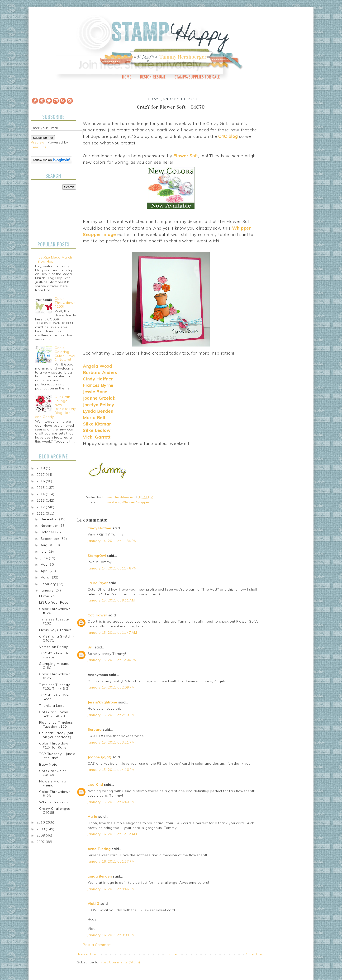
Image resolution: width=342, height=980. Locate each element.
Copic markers (109, 502)
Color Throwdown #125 (55, 676)
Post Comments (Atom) (120, 962)
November (50, 526)
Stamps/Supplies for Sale (197, 77)
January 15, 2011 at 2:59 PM (111, 715)
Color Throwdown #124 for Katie (55, 745)
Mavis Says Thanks (55, 630)
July (44, 551)
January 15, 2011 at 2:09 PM (111, 687)
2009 (41, 829)
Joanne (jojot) (100, 757)
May (45, 564)
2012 (41, 507)
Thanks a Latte (52, 706)
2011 (41, 513)
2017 (41, 475)
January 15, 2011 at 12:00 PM (112, 660)
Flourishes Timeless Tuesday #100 (56, 724)
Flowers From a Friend (53, 783)
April (45, 571)
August (47, 545)
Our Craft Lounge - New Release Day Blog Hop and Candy (56, 407)
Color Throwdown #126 (55, 611)
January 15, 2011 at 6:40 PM (111, 802)
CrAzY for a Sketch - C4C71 (57, 638)
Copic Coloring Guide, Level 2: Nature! (65, 354)
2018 (41, 468)
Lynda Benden (100, 876)
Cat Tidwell (97, 615)
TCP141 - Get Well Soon (55, 697)
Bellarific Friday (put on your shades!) (56, 735)
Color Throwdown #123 (55, 794)
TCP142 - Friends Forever (54, 655)
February (49, 584)
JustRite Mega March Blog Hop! (55, 259)
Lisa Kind (95, 785)
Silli (91, 647)
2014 (41, 494)
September (51, 539)
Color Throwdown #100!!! (65, 303)
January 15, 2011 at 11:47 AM (112, 633)
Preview (38, 142)
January (48, 590)
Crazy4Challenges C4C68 (55, 811)
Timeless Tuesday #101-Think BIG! (55, 687)
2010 (41, 822)
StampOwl (97, 556)
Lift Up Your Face (54, 602)
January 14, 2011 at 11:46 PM (112, 568)
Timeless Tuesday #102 (55, 621)
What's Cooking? (54, 802)
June (45, 558)
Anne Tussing (99, 849)
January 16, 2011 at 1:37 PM (111, 861)
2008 (41, 835)
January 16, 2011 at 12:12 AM (112, 834)
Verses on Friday (54, 647)
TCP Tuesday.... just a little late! (57, 756)
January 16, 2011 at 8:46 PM (111, 889)
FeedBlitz (39, 147)
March (46, 577)
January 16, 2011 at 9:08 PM (111, 935)
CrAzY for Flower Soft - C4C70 (54, 714)
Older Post (255, 954)
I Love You (48, 596)
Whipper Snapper (135, 502)
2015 (41, 488)
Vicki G (93, 904)
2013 (41, 500)
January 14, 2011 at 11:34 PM (112, 541)
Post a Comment (97, 945)
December (50, 519)
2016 (41, 481)
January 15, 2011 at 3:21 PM (111, 742)
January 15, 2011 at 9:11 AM (111, 600)
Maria (93, 817)
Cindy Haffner (100, 528)
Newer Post (88, 954)
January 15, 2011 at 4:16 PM (111, 770)
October (48, 532)
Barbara (95, 730)
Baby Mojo (48, 764)
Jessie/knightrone (102, 702)
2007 (41, 842)
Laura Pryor (98, 583)
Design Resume (153, 77)
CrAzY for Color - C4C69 (54, 773)
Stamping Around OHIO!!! (54, 666)
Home (127, 77)
